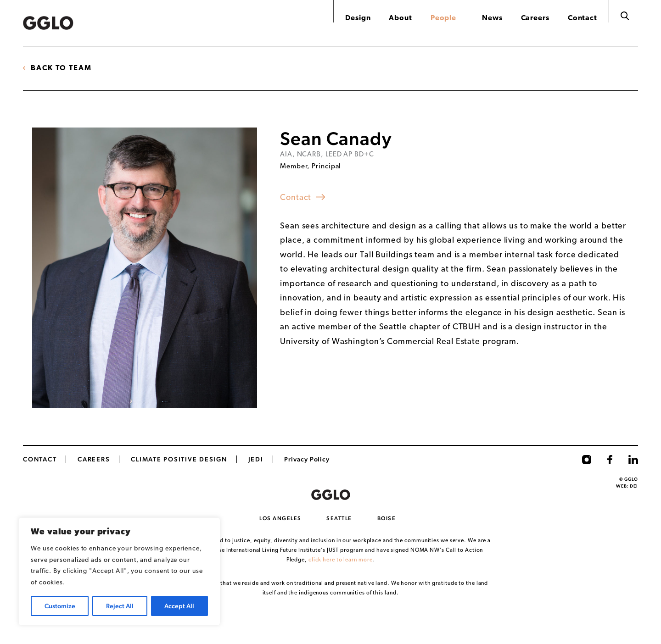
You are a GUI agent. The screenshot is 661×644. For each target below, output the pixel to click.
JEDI (256, 459)
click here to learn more (341, 560)
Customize (60, 606)
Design (358, 18)
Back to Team (61, 68)
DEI (634, 486)
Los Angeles (280, 518)
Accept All (179, 606)
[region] (119, 572)
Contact (583, 18)
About (401, 18)
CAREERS (94, 459)
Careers (535, 18)
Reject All (120, 606)
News (492, 18)
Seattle (339, 518)
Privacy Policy (307, 459)
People (443, 18)
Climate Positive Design (179, 459)
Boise (387, 518)
